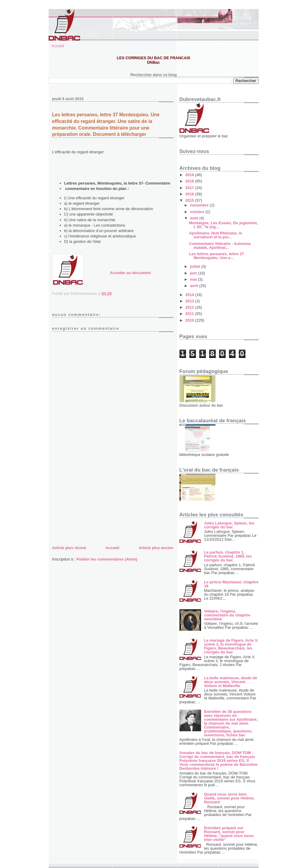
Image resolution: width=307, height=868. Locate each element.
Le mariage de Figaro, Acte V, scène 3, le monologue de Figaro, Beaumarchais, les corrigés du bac (231, 646)
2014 (190, 295)
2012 (190, 307)
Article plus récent (69, 548)
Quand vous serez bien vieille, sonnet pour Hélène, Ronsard (229, 798)
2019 (190, 175)
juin (194, 273)
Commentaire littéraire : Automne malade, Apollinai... (220, 246)
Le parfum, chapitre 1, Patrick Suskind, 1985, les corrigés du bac (228, 556)
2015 (190, 200)
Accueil (58, 46)
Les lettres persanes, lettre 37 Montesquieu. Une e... (217, 256)
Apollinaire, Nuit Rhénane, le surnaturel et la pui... (215, 235)
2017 (190, 188)
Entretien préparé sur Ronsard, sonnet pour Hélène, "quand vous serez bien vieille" (229, 834)
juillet (196, 266)
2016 (190, 194)
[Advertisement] (97, 502)
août (195, 218)
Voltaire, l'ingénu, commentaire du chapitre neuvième (227, 615)
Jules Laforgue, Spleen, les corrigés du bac (229, 525)
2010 (190, 320)
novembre (200, 205)
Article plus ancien (156, 548)
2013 (190, 301)
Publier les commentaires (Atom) (107, 559)
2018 (190, 181)
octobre (198, 212)
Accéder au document (131, 273)
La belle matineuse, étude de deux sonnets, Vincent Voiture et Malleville (231, 682)
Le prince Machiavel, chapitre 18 (231, 584)
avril (194, 286)
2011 (190, 314)
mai (194, 279)
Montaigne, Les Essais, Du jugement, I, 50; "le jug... (223, 225)
